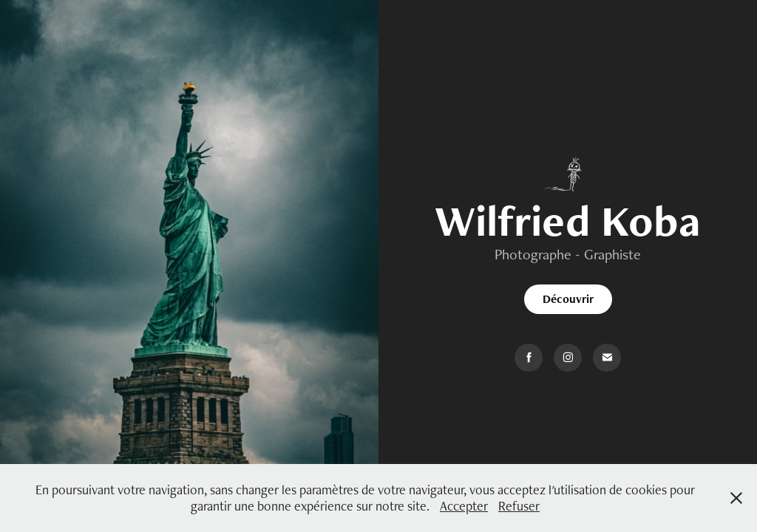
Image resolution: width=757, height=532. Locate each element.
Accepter (464, 506)
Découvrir (568, 299)
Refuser (519, 506)
